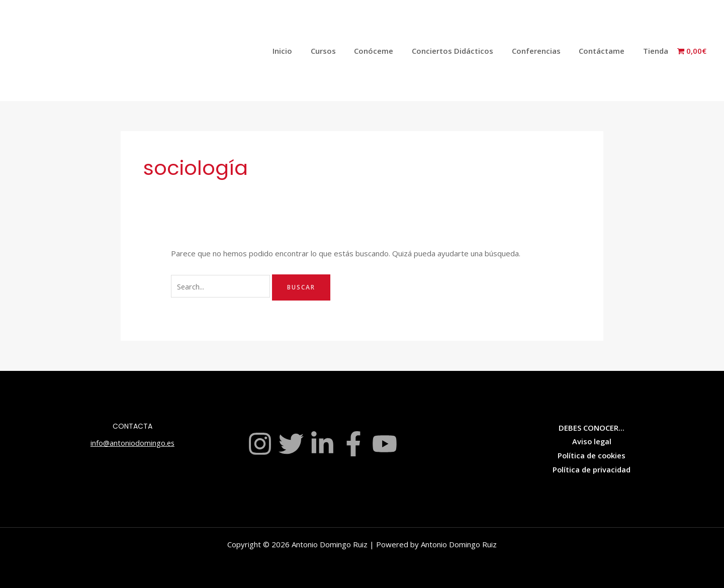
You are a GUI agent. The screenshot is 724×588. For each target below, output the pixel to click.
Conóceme (389, 51)
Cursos (341, 51)
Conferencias (544, 51)
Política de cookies (592, 455)
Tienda (657, 51)
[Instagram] (260, 444)
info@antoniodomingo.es (132, 443)
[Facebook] (353, 444)
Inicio (304, 51)
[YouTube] (385, 444)
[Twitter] (291, 444)
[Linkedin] (322, 444)
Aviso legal (592, 441)
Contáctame (607, 51)
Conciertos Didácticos (464, 51)
